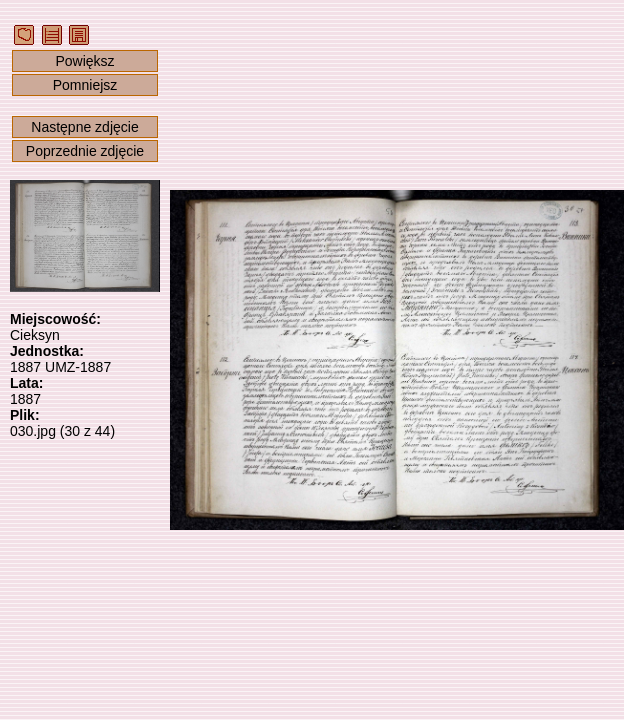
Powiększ (84, 61)
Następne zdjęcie (84, 127)
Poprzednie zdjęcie (85, 151)
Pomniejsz (85, 85)
